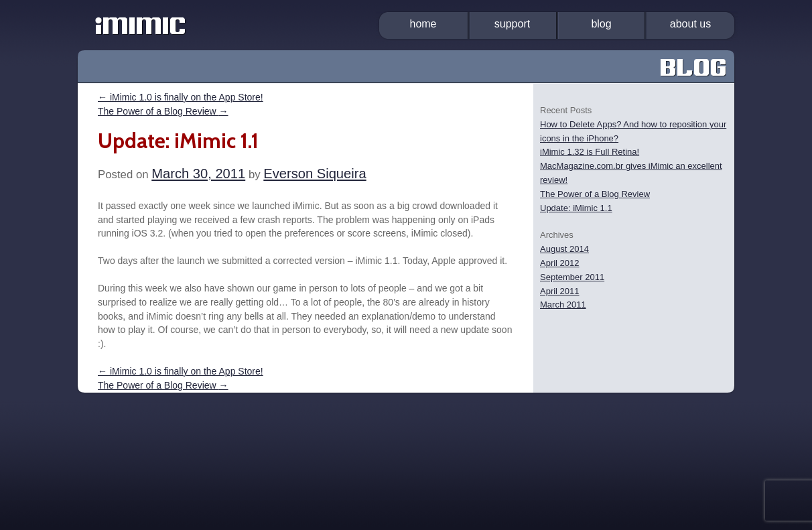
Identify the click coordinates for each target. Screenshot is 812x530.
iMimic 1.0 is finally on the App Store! (181, 97)
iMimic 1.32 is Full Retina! (590, 152)
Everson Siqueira (315, 174)
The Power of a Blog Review (163, 111)
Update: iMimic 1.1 (576, 208)
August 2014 (564, 249)
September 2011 (572, 277)
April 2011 (560, 291)
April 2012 (560, 263)
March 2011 (563, 305)
